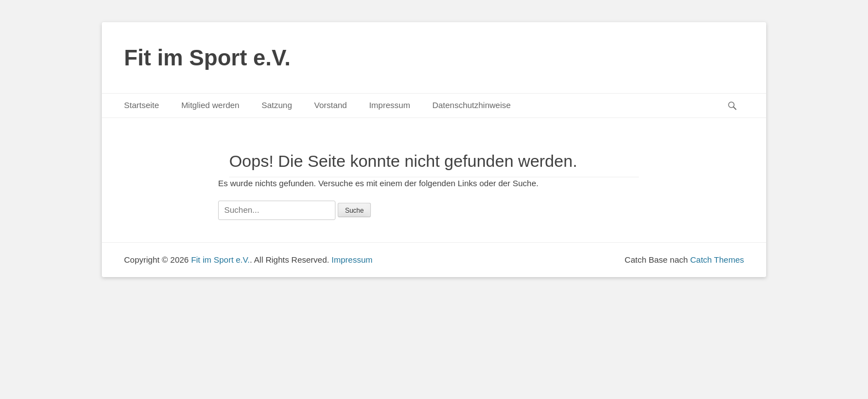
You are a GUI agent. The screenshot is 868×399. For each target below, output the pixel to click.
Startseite (141, 105)
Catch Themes (717, 260)
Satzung (277, 105)
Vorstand (330, 105)
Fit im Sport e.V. (207, 58)
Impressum (390, 105)
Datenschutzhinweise (472, 105)
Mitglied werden (210, 105)
